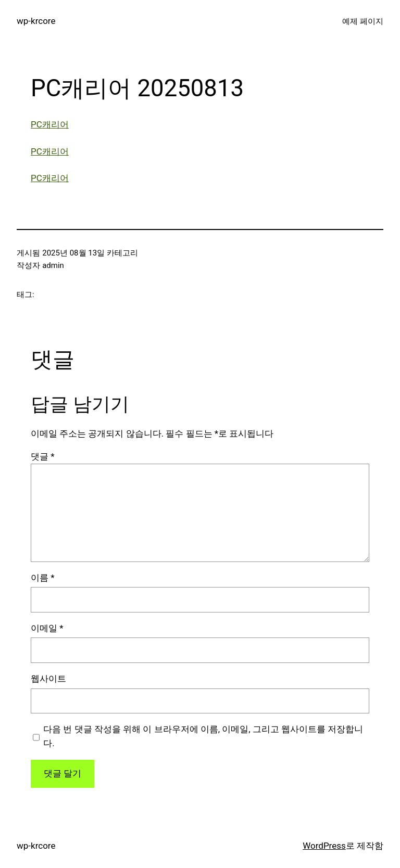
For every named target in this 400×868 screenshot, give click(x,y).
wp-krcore (36, 21)
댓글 (43, 456)
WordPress (324, 846)
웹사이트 (48, 679)
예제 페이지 (363, 21)
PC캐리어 (50, 124)
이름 (43, 578)
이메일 (47, 628)
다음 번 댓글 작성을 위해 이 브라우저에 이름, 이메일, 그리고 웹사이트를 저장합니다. (203, 736)
